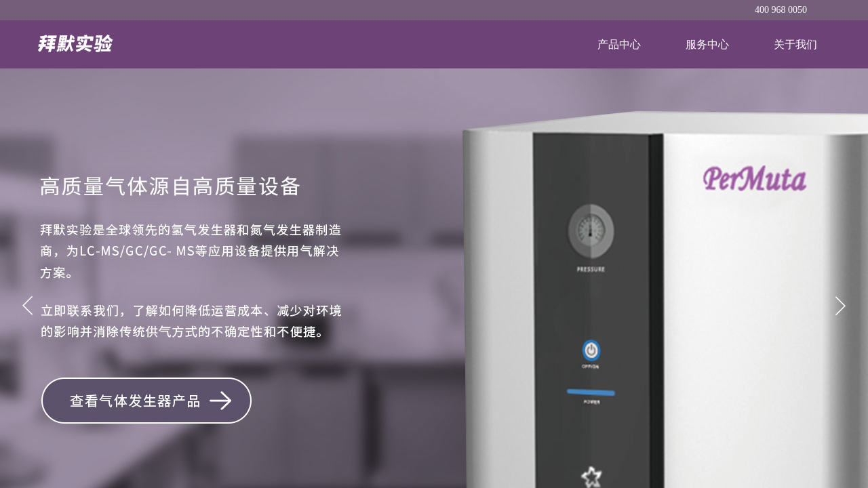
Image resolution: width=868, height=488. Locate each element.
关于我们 (795, 44)
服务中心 (707, 44)
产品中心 (619, 44)
